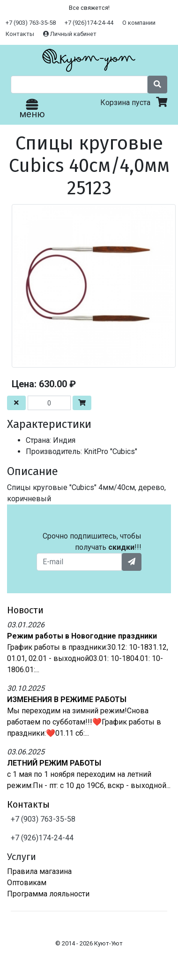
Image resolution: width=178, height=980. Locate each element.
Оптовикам (27, 883)
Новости (25, 610)
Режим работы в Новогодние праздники (82, 636)
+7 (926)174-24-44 (89, 23)
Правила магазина (39, 871)
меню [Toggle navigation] (32, 110)
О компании (139, 23)
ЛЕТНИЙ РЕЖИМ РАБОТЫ (54, 763)
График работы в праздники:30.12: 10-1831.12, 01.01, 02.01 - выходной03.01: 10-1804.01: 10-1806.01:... (88, 658)
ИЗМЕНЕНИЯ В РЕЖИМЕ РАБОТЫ (67, 699)
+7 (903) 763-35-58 (31, 23)
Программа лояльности (48, 894)
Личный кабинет (70, 34)
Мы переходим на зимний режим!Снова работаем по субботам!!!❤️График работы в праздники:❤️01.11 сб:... (84, 722)
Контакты (20, 34)
